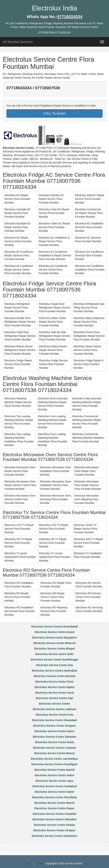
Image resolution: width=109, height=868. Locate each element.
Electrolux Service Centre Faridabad (54, 786)
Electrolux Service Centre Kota (55, 715)
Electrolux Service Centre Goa (55, 665)
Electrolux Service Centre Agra (55, 781)
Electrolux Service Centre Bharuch (54, 643)
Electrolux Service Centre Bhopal (55, 649)
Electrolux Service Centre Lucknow (54, 748)
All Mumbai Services (18, 42)
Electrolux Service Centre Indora (54, 731)
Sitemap (40, 863)
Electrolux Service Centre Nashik (54, 770)
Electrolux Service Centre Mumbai (54, 676)
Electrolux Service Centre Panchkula (54, 797)
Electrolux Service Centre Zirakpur (54, 830)
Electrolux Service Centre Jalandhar (54, 819)
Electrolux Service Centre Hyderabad (54, 671)
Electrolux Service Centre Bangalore (54, 638)
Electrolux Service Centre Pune (54, 682)
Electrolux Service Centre (54, 704)
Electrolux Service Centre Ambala (54, 825)
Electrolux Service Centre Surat (54, 693)
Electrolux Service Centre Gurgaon (54, 726)
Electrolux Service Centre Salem (55, 775)
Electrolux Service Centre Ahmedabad (54, 627)
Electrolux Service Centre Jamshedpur (55, 759)
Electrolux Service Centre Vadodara (55, 737)
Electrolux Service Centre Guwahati (55, 814)
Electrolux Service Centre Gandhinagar (54, 660)
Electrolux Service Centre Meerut (54, 753)
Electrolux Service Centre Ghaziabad (54, 720)
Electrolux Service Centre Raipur (54, 808)
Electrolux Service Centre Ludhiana (54, 709)
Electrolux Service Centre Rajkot (54, 687)
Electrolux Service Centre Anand (55, 632)
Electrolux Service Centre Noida (54, 742)
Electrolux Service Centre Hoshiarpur (54, 836)
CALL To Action (54, 113)
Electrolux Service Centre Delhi (54, 654)
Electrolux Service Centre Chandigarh (54, 764)
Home (29, 863)
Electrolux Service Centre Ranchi (54, 803)
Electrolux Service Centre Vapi (54, 698)
